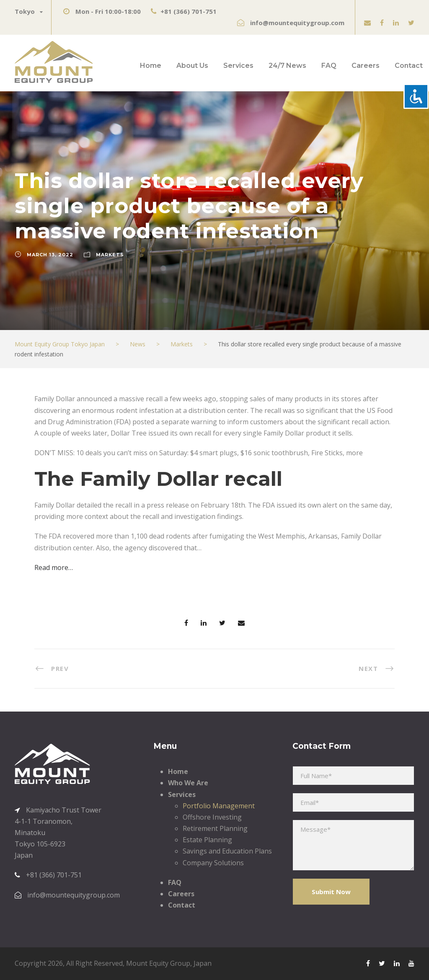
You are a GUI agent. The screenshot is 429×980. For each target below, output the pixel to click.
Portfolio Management (219, 806)
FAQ (329, 66)
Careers (366, 66)
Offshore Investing (212, 817)
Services (238, 66)
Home (151, 66)
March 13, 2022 (50, 255)
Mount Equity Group (158, 963)
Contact (409, 66)
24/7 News (287, 66)
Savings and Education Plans (227, 851)
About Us (192, 66)
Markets (110, 255)
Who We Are (188, 783)
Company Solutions (213, 863)
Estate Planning (207, 840)
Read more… (54, 567)
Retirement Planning (215, 828)
